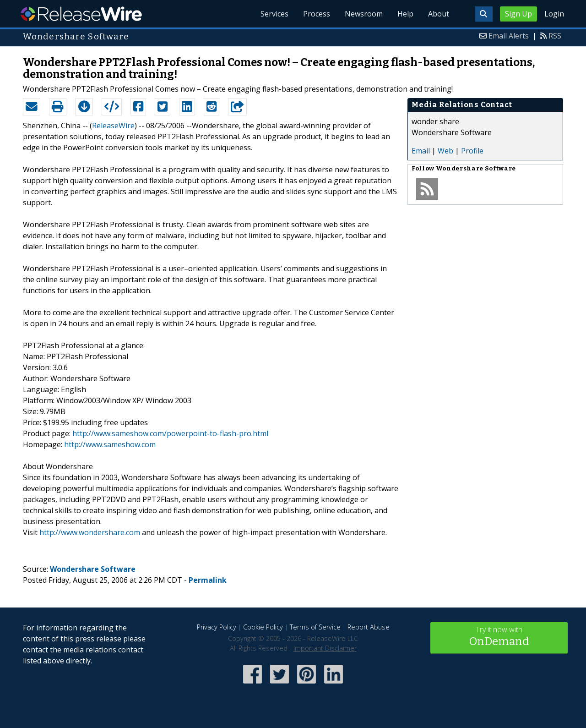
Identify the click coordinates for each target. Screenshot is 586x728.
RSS (555, 36)
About (439, 14)
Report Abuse (369, 627)
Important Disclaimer (325, 648)
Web (445, 151)
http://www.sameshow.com (110, 444)
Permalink (208, 580)
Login (554, 14)
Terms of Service (315, 627)
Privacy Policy (217, 627)
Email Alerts (509, 36)
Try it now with (499, 637)
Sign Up (518, 14)
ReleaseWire (81, 14)
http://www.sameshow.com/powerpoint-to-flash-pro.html (170, 433)
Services (274, 14)
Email (421, 151)
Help (405, 14)
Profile (472, 151)
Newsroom (364, 14)
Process (317, 14)
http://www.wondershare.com (90, 532)
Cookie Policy (263, 627)
